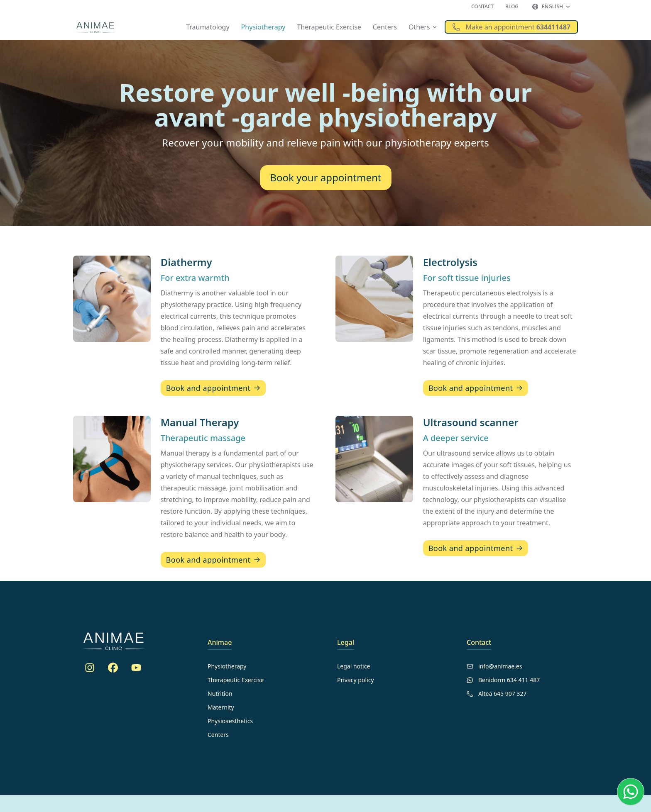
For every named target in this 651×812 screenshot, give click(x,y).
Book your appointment (325, 178)
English (552, 6)
